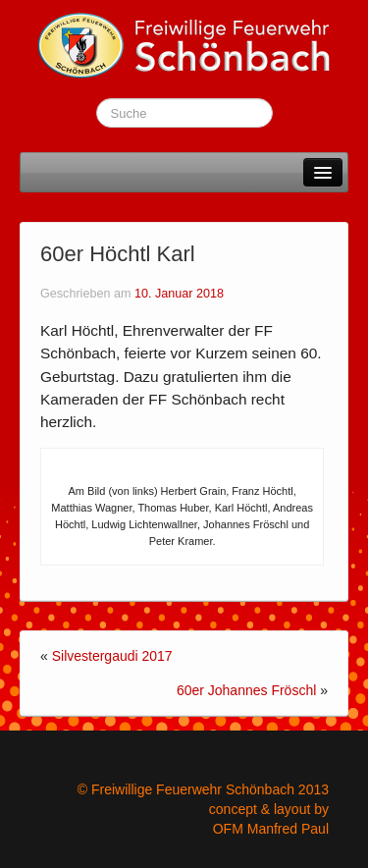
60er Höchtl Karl (118, 254)
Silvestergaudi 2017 (112, 656)
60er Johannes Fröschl (246, 690)
